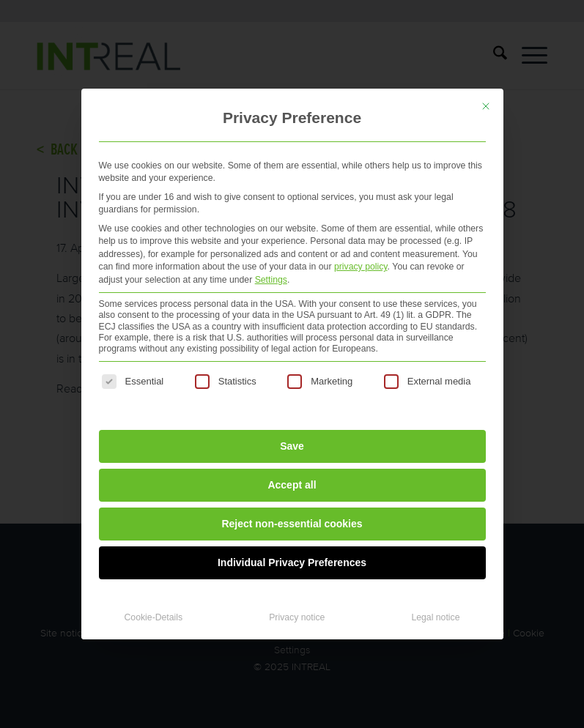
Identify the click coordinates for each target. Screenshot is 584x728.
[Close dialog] (486, 106)
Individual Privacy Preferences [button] (292, 562)
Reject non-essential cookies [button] (292, 524)
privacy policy (361, 267)
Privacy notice (297, 617)
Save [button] (292, 446)
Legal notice (435, 617)
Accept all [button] (292, 485)
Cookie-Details (154, 617)
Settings (271, 280)
